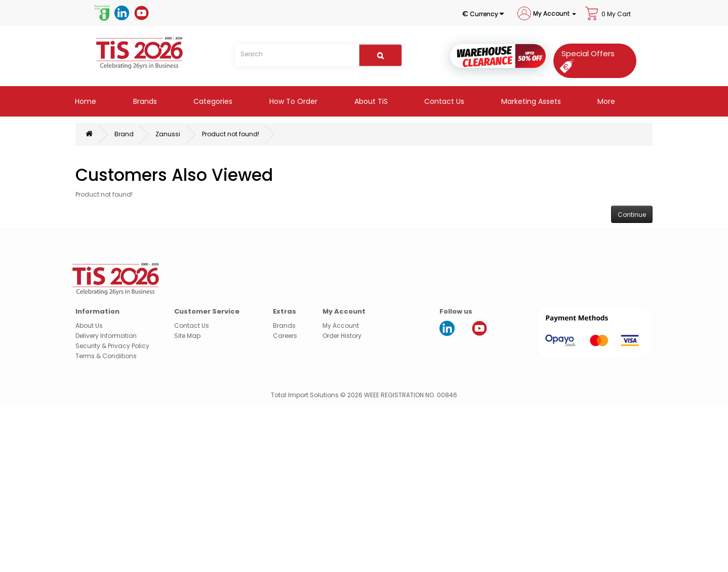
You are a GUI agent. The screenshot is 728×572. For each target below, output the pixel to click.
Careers (285, 336)
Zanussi (168, 134)
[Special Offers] (585, 60)
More (605, 101)
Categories (212, 101)
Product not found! (231, 134)
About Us (89, 326)
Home (85, 101)
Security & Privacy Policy (112, 346)
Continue (632, 215)
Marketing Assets (530, 101)
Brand (124, 134)
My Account (341, 326)
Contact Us (443, 101)
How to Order (292, 101)
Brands (144, 101)
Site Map (187, 336)
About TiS (370, 101)
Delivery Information (106, 336)
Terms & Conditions (106, 356)
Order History (342, 336)
